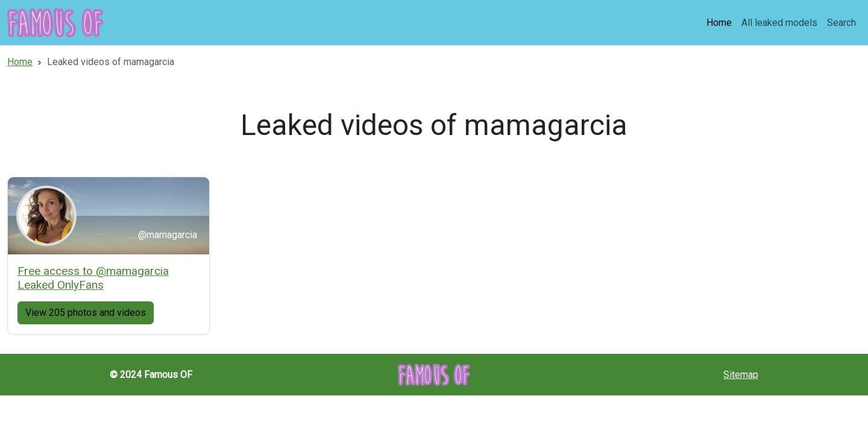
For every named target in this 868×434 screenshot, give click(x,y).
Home (719, 23)
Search (841, 23)
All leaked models (779, 23)
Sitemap (741, 375)
